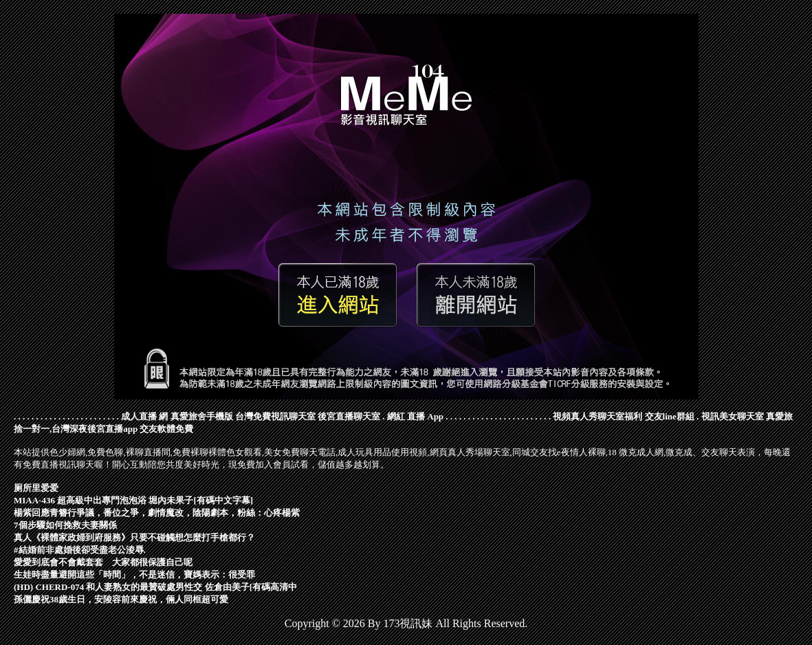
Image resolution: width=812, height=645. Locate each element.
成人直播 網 (144, 416)
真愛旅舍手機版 (202, 416)
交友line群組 (670, 416)
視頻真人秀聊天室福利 (597, 416)
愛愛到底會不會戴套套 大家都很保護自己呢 (103, 562)
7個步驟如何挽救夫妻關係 (65, 525)
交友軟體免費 (166, 429)
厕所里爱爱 (36, 488)
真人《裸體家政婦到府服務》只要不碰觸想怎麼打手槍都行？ (134, 537)
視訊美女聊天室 (733, 416)
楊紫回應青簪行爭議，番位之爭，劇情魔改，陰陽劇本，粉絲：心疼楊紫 (157, 513)
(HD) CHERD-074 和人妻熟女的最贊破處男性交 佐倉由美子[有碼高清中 (155, 587)
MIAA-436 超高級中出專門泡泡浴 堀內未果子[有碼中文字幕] (133, 500)
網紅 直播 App (415, 416)
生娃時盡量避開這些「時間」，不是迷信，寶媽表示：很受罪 (134, 575)
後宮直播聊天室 (349, 416)
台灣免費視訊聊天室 (275, 416)
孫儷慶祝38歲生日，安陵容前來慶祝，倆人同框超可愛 (121, 599)
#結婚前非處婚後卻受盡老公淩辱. (80, 550)
